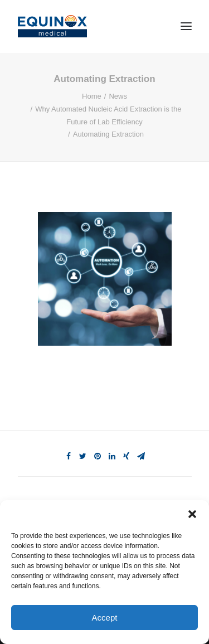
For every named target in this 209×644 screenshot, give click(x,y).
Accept (105, 618)
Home (92, 96)
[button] (192, 514)
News (118, 96)
